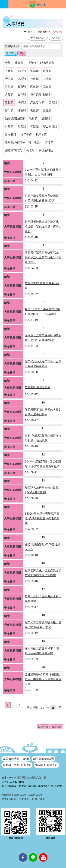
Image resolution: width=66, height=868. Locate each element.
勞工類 (9, 79)
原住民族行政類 (40, 95)
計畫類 (46, 119)
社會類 (32, 63)
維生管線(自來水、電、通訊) (23, 142)
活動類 (9, 103)
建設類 (22, 79)
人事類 (9, 71)
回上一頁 (43, 727)
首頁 (30, 32)
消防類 (34, 71)
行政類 (34, 79)
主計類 (47, 79)
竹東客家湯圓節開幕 (37, 387)
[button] (53, 708)
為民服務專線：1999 (16, 759)
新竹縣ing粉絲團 (43, 759)
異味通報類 (46, 150)
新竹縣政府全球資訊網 (37, 4)
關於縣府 (43, 32)
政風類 (47, 111)
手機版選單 (4, 4)
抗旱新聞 (42, 134)
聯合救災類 (50, 126)
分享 (57, 38)
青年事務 (26, 134)
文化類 (22, 95)
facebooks (23, 853)
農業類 (19, 63)
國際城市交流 (13, 150)
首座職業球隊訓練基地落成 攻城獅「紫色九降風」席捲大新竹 (43, 226)
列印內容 (39, 38)
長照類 (30, 150)
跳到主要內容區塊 (2, 2)
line (33, 853)
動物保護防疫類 (15, 119)
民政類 (34, 87)
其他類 (49, 142)
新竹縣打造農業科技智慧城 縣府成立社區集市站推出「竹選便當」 (43, 257)
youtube (43, 853)
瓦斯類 (34, 126)
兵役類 (9, 95)
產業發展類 (37, 103)
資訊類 (22, 71)
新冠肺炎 (11, 134)
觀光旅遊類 (47, 63)
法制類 (9, 87)
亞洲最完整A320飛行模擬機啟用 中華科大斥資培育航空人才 (43, 679)
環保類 (47, 71)
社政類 (22, 111)
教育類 (22, 87)
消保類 (22, 103)
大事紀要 (57, 32)
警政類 (34, 111)
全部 (8, 63)
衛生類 (9, 111)
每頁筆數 (32, 707)
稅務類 (22, 126)
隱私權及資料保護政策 (17, 765)
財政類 (9, 126)
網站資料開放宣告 (46, 765)
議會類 (47, 87)
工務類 (53, 103)
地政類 (33, 119)
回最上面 (57, 727)
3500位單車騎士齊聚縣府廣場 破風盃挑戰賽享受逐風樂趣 (42, 518)
